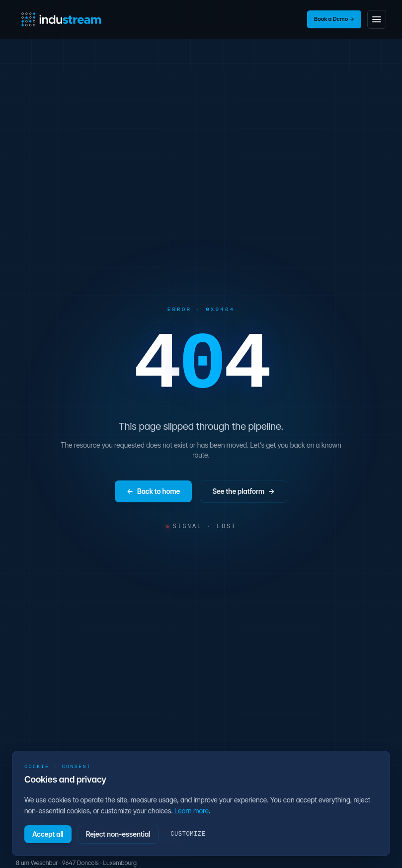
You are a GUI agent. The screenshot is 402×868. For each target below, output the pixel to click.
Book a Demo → (334, 19)
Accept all (48, 834)
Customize (188, 834)
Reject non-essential (118, 834)
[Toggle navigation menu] (377, 19)
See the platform (243, 491)
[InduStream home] (61, 19)
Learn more (192, 811)
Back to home (153, 491)
